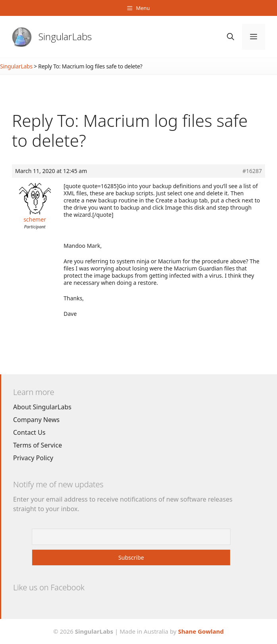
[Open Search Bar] (231, 37)
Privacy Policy (33, 458)
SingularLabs (65, 36)
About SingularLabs (42, 407)
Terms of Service (38, 445)
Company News (36, 420)
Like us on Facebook (49, 587)
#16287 (252, 171)
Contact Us (29, 432)
